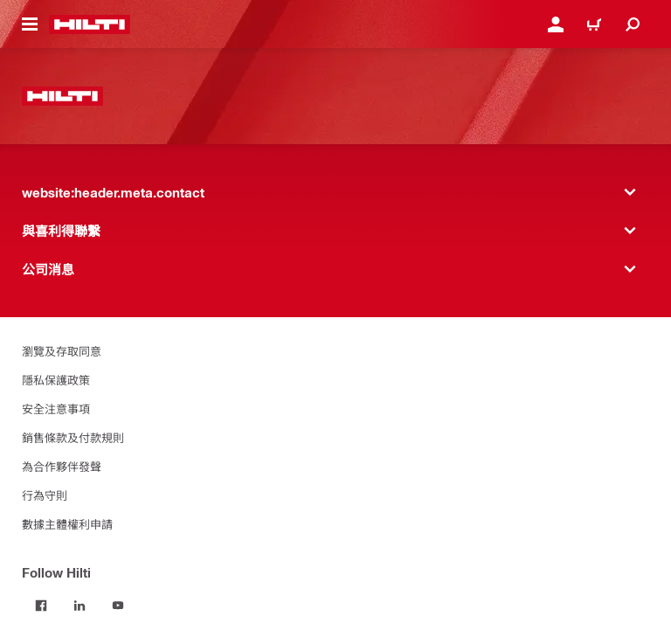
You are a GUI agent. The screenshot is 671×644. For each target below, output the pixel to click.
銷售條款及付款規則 (73, 437)
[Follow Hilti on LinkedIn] (80, 606)
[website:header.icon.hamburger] (30, 24)
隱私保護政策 (56, 380)
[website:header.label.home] (90, 24)
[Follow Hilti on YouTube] (118, 606)
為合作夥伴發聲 (62, 466)
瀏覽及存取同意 (62, 351)
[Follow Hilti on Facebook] (41, 606)
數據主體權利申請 (67, 524)
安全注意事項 (56, 409)
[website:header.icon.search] (633, 24)
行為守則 (45, 495)
